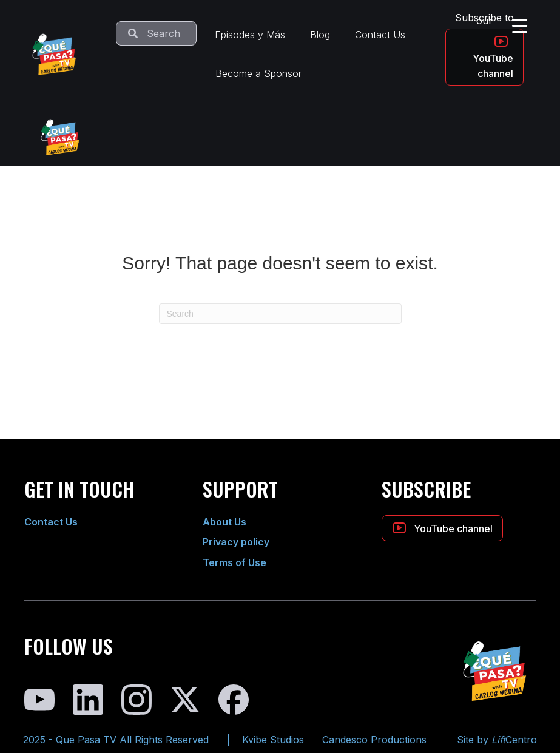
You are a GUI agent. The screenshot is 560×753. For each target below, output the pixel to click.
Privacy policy (236, 542)
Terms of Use (234, 562)
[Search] (280, 314)
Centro (514, 740)
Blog (320, 35)
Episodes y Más (250, 35)
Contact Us (380, 35)
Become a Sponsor (258, 73)
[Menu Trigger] (520, 25)
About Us (224, 522)
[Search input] (156, 33)
